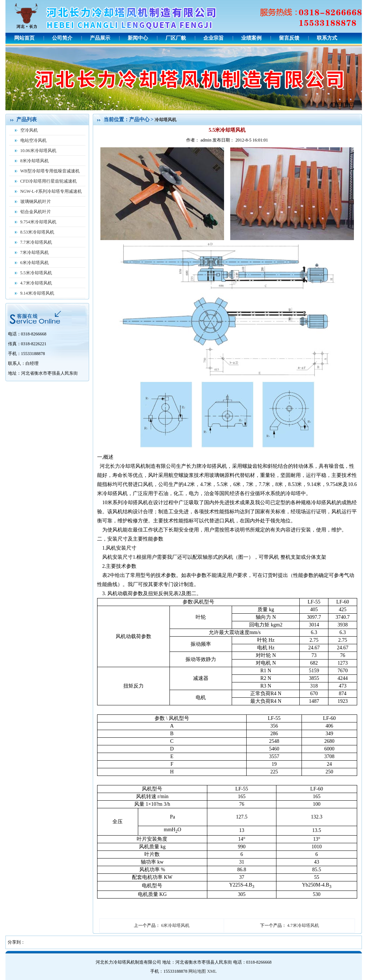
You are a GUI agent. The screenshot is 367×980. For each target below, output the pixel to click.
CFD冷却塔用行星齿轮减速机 (49, 181)
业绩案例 (251, 38)
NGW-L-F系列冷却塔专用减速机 (51, 191)
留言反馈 (289, 38)
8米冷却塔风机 (35, 161)
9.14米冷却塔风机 (37, 293)
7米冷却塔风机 (35, 252)
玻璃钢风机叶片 (36, 202)
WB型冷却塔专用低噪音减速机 (50, 171)
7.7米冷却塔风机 (36, 242)
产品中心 (140, 119)
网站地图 (197, 971)
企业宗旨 (214, 38)
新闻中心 (138, 38)
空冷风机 (29, 130)
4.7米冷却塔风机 (36, 283)
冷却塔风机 (165, 120)
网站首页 (24, 38)
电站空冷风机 (33, 140)
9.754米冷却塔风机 (38, 222)
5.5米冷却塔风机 (36, 273)
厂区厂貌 (176, 38)
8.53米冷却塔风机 (37, 232)
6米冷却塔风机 (35, 263)
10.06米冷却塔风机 (38, 151)
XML (212, 971)
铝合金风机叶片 (36, 212)
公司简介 (62, 38)
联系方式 (327, 38)
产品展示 (100, 38)
